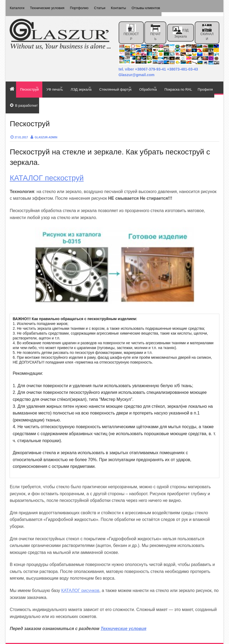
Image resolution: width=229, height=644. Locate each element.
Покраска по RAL (23, 96)
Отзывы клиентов (158, 6)
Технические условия (50, 6)
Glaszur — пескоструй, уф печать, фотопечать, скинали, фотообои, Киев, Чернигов (91, 639)
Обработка (173, 84)
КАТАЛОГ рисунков (80, 579)
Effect (196, 639)
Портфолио (84, 6)
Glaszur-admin (46, 126)
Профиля (53, 96)
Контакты (128, 6)
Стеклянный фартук (135, 84)
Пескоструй (32, 84)
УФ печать (63, 84)
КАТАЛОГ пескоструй (47, 166)
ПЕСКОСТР (131, 29)
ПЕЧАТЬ (155, 29)
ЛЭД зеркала (181, 29)
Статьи (107, 6)
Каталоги (17, 6)
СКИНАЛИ (207, 29)
